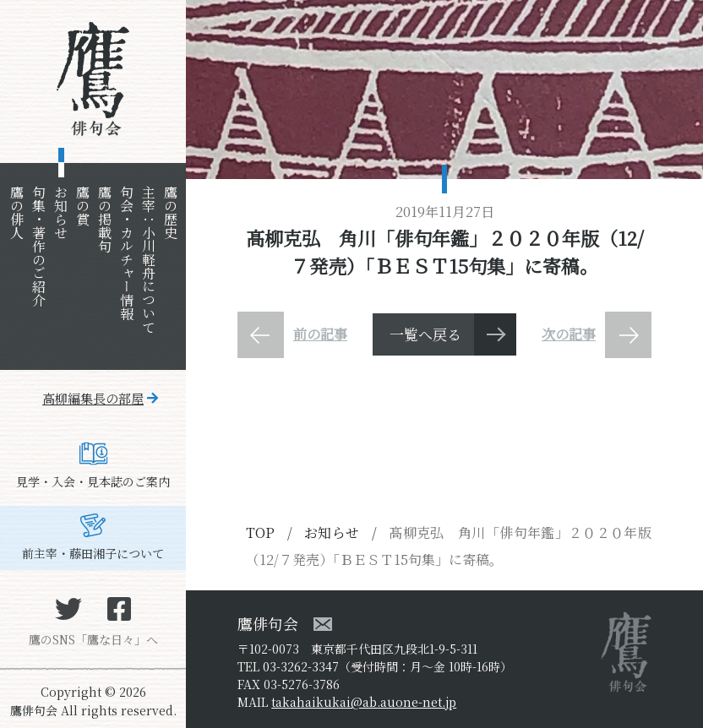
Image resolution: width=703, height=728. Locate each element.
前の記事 (320, 334)
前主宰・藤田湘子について (93, 553)
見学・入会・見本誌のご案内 (93, 481)
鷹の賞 (82, 205)
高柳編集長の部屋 (93, 398)
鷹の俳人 (16, 212)
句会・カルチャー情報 (126, 253)
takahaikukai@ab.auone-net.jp (364, 702)
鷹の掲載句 (104, 219)
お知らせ (60, 212)
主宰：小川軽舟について (148, 259)
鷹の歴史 (170, 212)
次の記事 (569, 334)
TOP (260, 532)
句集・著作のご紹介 (38, 246)
